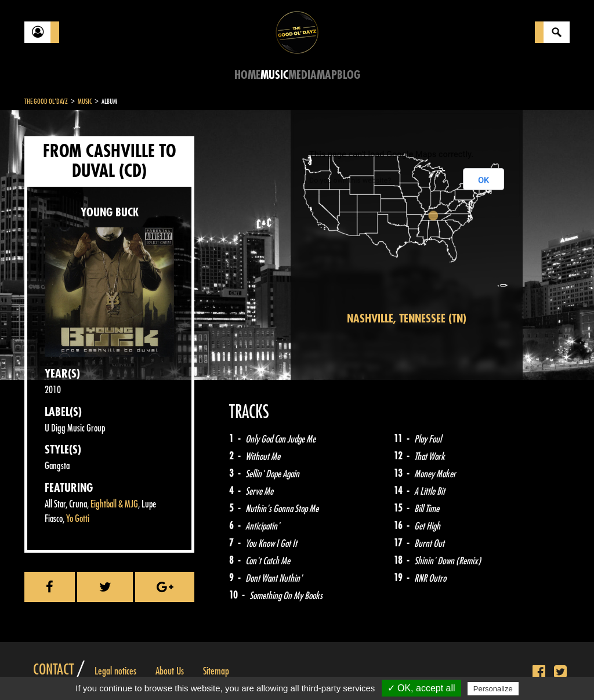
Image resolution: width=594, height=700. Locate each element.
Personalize (493, 689)
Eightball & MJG (114, 504)
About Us (170, 671)
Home (247, 75)
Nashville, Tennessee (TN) (407, 319)
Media (303, 75)
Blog (349, 75)
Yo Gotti (78, 519)
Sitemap (216, 671)
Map (327, 75)
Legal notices (115, 671)
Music (274, 75)
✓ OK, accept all (421, 688)
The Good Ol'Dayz (46, 101)
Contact (53, 670)
